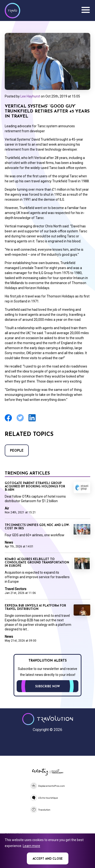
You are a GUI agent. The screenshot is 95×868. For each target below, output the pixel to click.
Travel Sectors (16, 589)
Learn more (31, 846)
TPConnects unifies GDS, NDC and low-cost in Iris (37, 527)
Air (7, 508)
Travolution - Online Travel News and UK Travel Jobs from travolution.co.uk (48, 719)
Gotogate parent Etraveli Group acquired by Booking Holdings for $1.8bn (35, 487)
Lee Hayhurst (30, 96)
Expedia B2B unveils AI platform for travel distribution (35, 608)
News (9, 542)
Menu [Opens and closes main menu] (85, 10)
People (17, 451)
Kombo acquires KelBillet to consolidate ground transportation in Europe (37, 563)
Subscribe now (47, 687)
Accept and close (48, 859)
